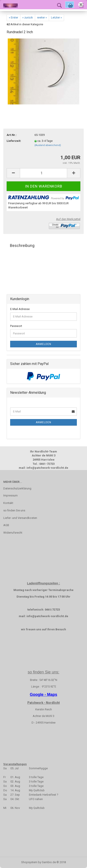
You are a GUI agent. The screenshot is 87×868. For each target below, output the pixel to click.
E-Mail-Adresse (20, 309)
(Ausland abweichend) (48, 145)
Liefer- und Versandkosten (20, 518)
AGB (6, 525)
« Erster (13, 17)
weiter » (42, 17)
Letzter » (56, 17)
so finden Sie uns (14, 510)
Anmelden (43, 344)
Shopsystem (29, 862)
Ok (70, 5)
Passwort (16, 326)
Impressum (10, 495)
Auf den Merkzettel (68, 219)
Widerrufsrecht (13, 533)
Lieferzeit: (14, 141)
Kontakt (8, 503)
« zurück (28, 17)
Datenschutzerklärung (17, 488)
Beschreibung (22, 245)
